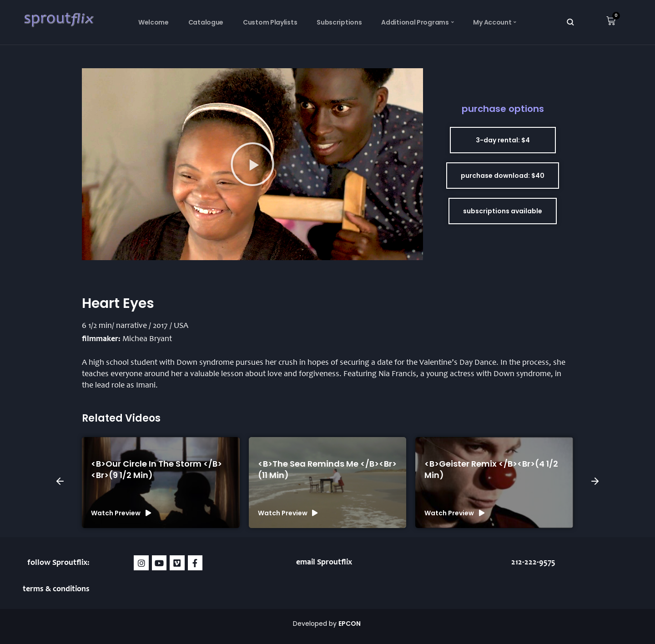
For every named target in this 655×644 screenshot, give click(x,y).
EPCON (350, 624)
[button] (252, 164)
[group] (161, 483)
